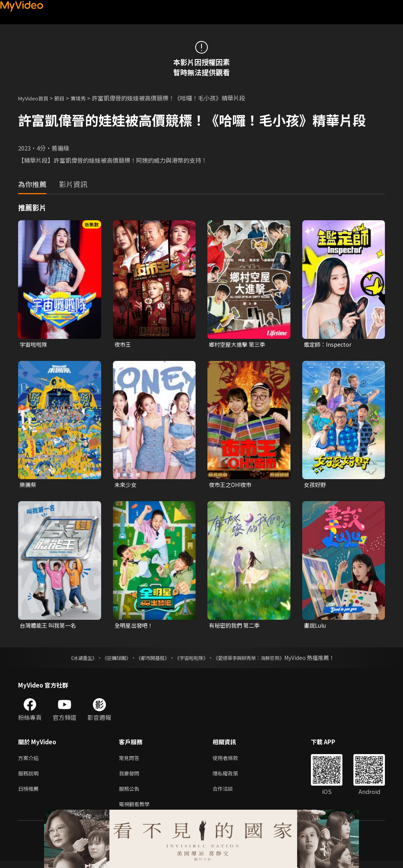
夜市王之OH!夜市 (232, 486)
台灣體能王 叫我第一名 (50, 627)
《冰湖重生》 (69, 660)
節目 (66, 98)
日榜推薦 (30, 794)
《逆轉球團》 (107, 660)
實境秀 (86, 98)
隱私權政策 (232, 777)
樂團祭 (29, 486)
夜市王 (123, 345)
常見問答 (131, 761)
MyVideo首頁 (36, 98)
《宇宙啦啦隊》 (193, 660)
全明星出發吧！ (135, 627)
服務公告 (131, 794)
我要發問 (131, 777)
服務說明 (30, 777)
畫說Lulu (316, 627)
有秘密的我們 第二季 (236, 627)
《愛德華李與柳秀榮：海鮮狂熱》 (259, 660)
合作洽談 (229, 794)
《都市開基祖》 (149, 660)
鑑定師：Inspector (329, 345)
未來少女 (126, 486)
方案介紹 (30, 761)
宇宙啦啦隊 (34, 345)
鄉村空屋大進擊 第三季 (239, 345)
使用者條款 (232, 761)
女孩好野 (316, 486)
